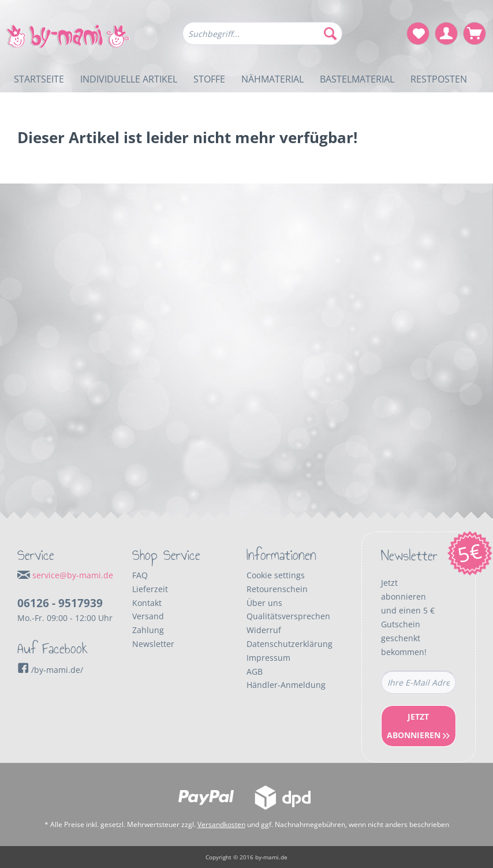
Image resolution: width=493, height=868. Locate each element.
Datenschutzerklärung (290, 644)
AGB (255, 671)
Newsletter (153, 644)
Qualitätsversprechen (288, 616)
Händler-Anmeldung (286, 685)
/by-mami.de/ (50, 670)
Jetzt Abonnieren (418, 726)
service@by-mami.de (73, 575)
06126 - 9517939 (60, 603)
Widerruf (264, 630)
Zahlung (148, 630)
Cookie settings (276, 575)
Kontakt (147, 603)
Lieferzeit (150, 589)
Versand (148, 616)
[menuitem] (263, 39)
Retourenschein (277, 589)
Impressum (268, 658)
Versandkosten (221, 824)
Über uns (264, 603)
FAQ (140, 575)
